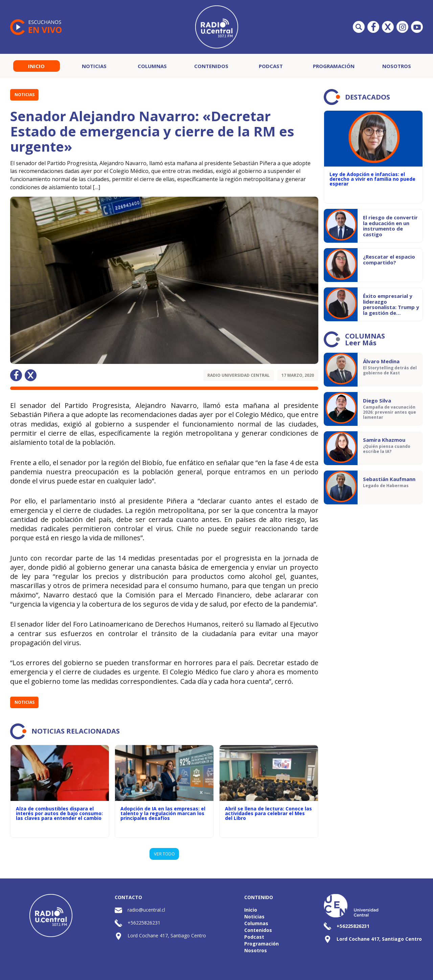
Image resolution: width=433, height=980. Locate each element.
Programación (334, 66)
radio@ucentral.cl (146, 910)
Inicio (36, 66)
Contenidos (211, 66)
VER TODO (164, 854)
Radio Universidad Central (238, 375)
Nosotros (397, 66)
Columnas (152, 66)
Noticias (94, 66)
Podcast (271, 66)
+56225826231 (144, 923)
